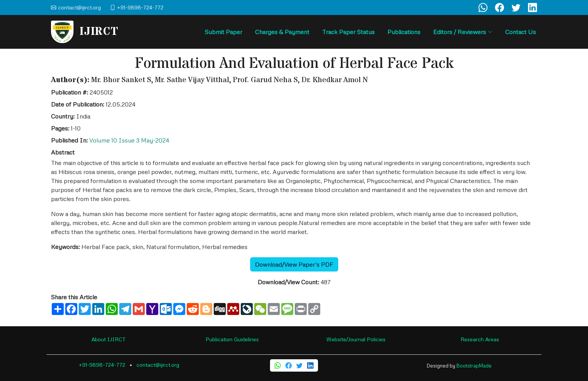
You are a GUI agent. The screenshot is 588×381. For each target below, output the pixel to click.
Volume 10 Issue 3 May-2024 (129, 140)
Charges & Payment (282, 32)
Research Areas (480, 339)
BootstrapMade (474, 366)
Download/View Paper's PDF (294, 264)
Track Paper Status (348, 32)
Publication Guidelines (232, 339)
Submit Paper (223, 32)
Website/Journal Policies (356, 339)
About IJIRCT (109, 339)
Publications (404, 32)
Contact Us (520, 32)
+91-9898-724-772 (102, 365)
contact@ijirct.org (158, 365)
